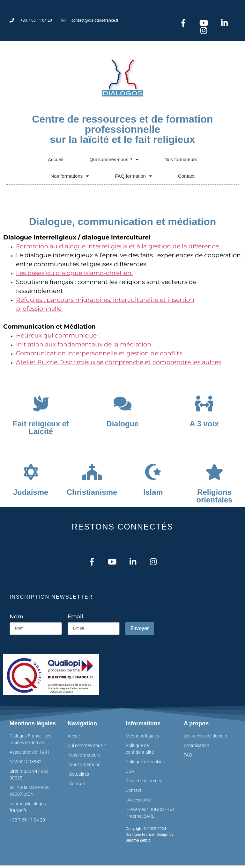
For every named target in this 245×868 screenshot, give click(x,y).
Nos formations (70, 178)
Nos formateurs (181, 161)
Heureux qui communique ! (59, 337)
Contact (186, 178)
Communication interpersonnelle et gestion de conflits (99, 355)
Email (75, 619)
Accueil (56, 161)
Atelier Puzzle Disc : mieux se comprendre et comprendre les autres (119, 364)
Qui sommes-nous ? (114, 161)
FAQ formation (133, 178)
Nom (16, 619)
